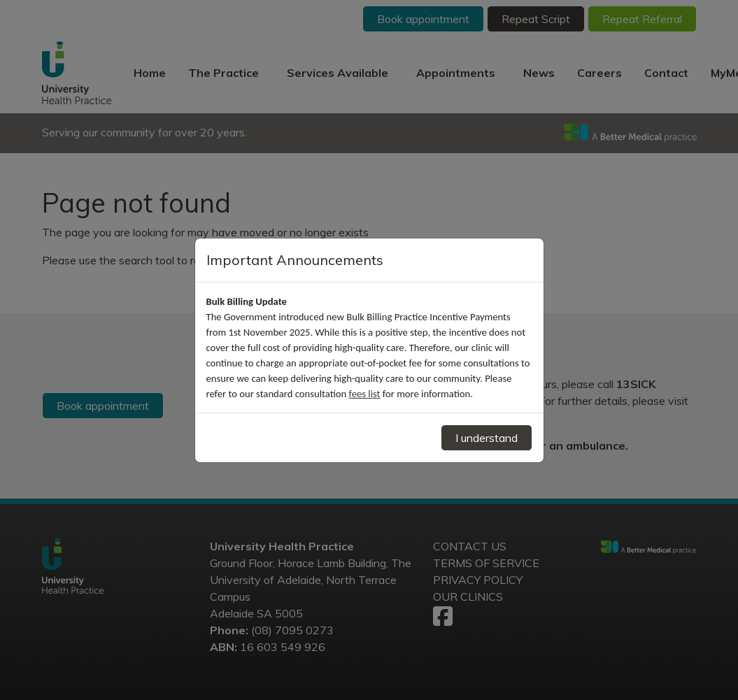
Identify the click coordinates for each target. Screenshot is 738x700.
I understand (487, 438)
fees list (365, 394)
